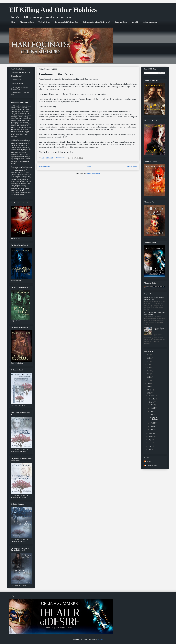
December (152, 396)
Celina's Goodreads (17, 83)
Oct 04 (153, 426)
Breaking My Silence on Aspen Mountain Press (154, 298)
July (150, 440)
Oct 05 (153, 423)
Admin (149, 461)
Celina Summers (152, 465)
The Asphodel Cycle (27, 22)
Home (13, 22)
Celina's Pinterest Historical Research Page (20, 88)
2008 (149, 387)
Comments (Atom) (93, 174)
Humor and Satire (121, 22)
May (150, 446)
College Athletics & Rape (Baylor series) (96, 22)
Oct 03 (153, 429)
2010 (149, 380)
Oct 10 (153, 411)
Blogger (100, 639)
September (152, 433)
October (151, 402)
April (150, 449)
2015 (149, 371)
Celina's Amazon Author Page (20, 72)
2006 (149, 393)
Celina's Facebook (16, 76)
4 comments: (61, 158)
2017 (149, 364)
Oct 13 (153, 408)
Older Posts (132, 167)
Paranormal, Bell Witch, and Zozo (67, 22)
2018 (149, 361)
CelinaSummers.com (150, 22)
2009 (149, 383)
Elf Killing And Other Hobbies (53, 10)
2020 (149, 355)
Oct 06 (153, 414)
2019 (149, 358)
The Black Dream (44, 22)
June (150, 443)
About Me (135, 22)
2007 (149, 390)
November (152, 399)
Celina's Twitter (16, 80)
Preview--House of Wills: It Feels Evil (159, 330)
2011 (149, 377)
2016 (149, 368)
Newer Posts (44, 167)
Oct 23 (153, 405)
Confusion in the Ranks (56, 74)
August (151, 437)
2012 (149, 374)
